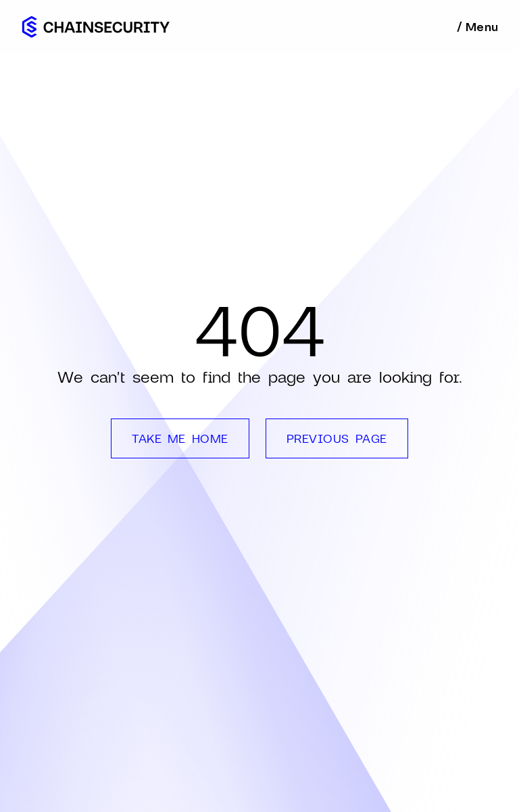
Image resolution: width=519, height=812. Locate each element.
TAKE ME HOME (180, 438)
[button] (477, 27)
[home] (96, 27)
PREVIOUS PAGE (337, 438)
